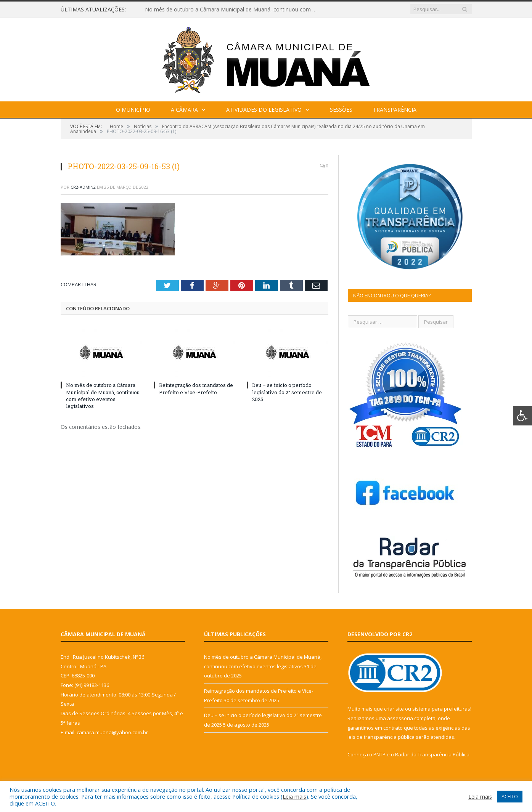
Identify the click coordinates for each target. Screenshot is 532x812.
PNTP (379, 754)
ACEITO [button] (510, 796)
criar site (394, 709)
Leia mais (294, 796)
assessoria (400, 718)
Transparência (395, 110)
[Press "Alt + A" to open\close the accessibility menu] (523, 416)
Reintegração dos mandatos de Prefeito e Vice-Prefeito (196, 388)
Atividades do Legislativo (264, 110)
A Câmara (184, 110)
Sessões (341, 110)
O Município (133, 110)
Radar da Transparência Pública (432, 754)
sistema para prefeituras (441, 709)
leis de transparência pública (381, 737)
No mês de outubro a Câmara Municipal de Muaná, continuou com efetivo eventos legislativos (233, 10)
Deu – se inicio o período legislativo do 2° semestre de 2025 (287, 392)
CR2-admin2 (83, 187)
